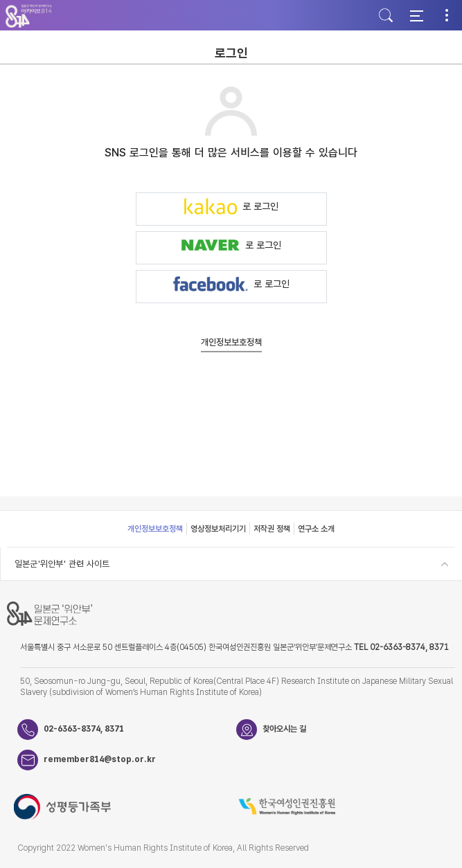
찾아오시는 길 (284, 729)
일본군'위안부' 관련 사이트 (62, 564)
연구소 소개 (316, 529)
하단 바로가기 (0, 0)
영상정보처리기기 (218, 529)
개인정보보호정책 (231, 343)
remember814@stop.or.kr (100, 759)
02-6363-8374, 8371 (84, 729)
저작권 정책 (272, 529)
